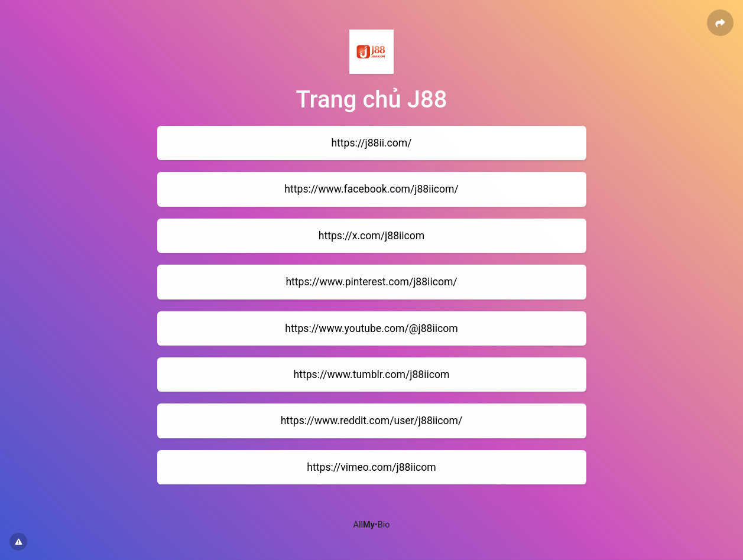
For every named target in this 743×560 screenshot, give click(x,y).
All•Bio (372, 525)
